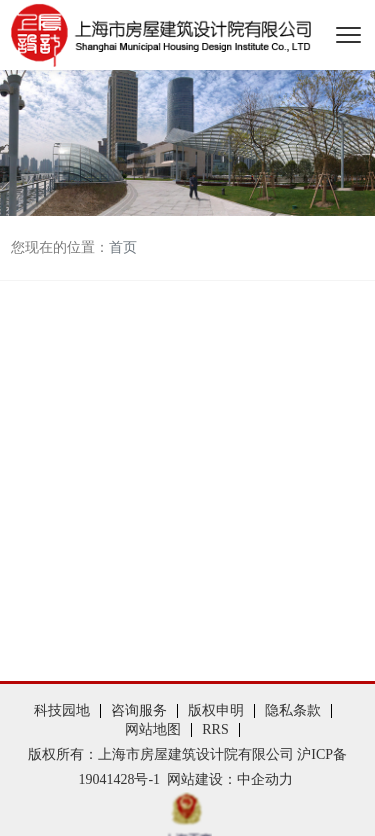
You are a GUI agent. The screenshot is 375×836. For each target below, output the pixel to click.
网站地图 (153, 729)
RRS (215, 729)
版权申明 (216, 710)
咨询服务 (139, 710)
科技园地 (62, 710)
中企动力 (265, 779)
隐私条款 (293, 710)
